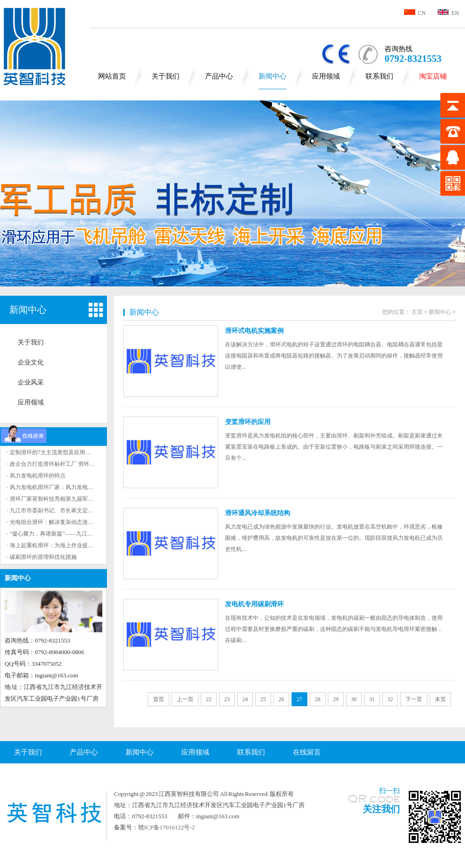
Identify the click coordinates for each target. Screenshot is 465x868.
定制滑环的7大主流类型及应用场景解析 (59, 452)
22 (209, 699)
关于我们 (166, 76)
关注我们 (381, 809)
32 (390, 699)
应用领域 (326, 76)
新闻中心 (272, 76)
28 (318, 699)
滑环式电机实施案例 (254, 331)
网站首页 (112, 76)
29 (336, 699)
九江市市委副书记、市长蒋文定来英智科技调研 (68, 510)
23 (227, 699)
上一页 (185, 699)
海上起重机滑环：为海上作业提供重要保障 (63, 545)
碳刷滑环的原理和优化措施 (43, 557)
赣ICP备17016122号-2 (166, 827)
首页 (159, 699)
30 (354, 699)
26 (281, 699)
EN (448, 13)
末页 (440, 699)
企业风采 (31, 382)
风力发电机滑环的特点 (38, 476)
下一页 (414, 699)
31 (372, 699)
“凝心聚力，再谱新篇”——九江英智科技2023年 (68, 534)
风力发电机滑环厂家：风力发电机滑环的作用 (66, 487)
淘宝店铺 (433, 76)
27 (299, 699)
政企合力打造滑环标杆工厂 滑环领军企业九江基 (69, 464)
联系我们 (379, 76)
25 (263, 699)
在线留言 (307, 752)
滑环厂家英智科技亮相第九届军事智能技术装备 (68, 499)
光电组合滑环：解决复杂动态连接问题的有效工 (68, 522)
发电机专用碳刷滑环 (254, 604)
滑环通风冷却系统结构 (258, 513)
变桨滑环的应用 (248, 422)
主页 (417, 312)
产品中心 (219, 76)
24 (245, 699)
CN (415, 13)
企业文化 (31, 362)
